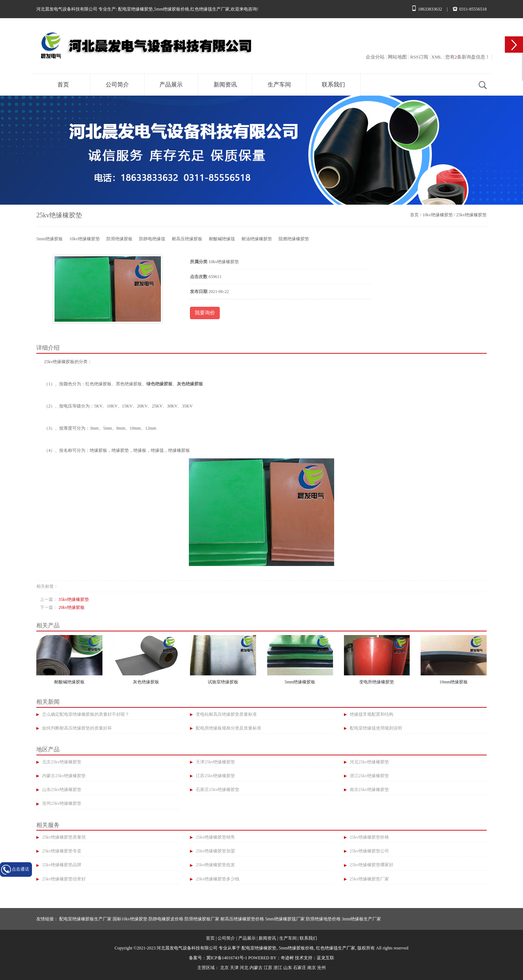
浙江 (278, 968)
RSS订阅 (419, 57)
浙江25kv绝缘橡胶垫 (369, 776)
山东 (288, 968)
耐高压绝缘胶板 (187, 239)
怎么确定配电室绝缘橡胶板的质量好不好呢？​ (85, 714)
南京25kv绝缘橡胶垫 (369, 790)
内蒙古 (256, 968)
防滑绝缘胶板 (119, 239)
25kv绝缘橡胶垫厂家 (369, 879)
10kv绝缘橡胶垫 (438, 215)
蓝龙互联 (325, 958)
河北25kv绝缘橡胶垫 (369, 762)
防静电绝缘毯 (152, 239)
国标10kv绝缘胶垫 (130, 919)
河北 (244, 968)
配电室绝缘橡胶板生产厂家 (85, 919)
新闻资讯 (225, 85)
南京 (312, 968)
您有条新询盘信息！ (468, 57)
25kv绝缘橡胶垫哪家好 (371, 865)
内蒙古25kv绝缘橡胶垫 (63, 776)
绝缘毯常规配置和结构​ (371, 714)
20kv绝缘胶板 (72, 607)
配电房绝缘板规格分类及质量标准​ (228, 728)
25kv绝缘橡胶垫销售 (215, 837)
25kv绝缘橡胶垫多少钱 (217, 879)
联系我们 (333, 85)
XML (437, 57)
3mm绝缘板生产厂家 (362, 919)
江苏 (268, 968)
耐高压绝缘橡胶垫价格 (242, 919)
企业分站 (375, 57)
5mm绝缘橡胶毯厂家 (285, 919)
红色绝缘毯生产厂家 (210, 9)
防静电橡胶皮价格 (166, 919)
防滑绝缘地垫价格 (323, 919)
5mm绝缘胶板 (50, 239)
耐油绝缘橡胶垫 (257, 239)
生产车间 (279, 85)
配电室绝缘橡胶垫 (135, 9)
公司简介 (117, 85)
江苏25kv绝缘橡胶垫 (215, 776)
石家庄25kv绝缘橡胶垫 (217, 790)
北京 (224, 968)
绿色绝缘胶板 (159, 384)
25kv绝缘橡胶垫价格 (369, 837)
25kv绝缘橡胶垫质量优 (63, 837)
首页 (63, 85)
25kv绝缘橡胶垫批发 (215, 865)
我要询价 (205, 313)
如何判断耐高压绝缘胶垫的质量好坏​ (76, 728)
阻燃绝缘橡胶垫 (294, 239)
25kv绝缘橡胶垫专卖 (61, 851)
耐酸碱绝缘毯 (222, 239)
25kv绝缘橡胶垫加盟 (215, 851)
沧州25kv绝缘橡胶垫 (61, 803)
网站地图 (397, 57)
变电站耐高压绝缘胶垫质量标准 (226, 714)
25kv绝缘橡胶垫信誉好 (63, 879)
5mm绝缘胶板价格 (172, 9)
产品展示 (171, 85)
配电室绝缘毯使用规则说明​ (375, 728)
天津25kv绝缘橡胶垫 (215, 762)
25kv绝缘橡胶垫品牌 (61, 865)
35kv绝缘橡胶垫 (74, 599)
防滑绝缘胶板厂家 (202, 919)
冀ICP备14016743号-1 (227, 958)
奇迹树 (287, 958)
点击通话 (20, 869)
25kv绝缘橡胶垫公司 (369, 851)
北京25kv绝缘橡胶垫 (61, 762)
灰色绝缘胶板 (190, 384)
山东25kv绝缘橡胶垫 (61, 790)
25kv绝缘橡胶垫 (471, 215)
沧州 (321, 968)
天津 (234, 968)
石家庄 (300, 968)
